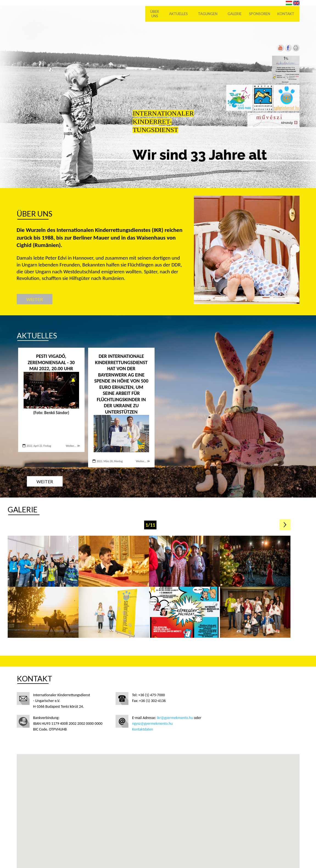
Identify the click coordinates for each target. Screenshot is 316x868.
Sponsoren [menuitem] (260, 14)
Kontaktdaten (142, 729)
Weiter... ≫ (73, 446)
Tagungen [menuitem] (208, 14)
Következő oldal (285, 525)
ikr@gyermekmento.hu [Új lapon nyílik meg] (175, 718)
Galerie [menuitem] (235, 14)
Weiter (35, 299)
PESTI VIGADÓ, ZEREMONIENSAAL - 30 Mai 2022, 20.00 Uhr (51, 362)
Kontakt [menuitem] (286, 14)
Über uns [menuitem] (155, 14)
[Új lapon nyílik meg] (288, 50)
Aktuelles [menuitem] (178, 14)
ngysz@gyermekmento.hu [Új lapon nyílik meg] (152, 724)
